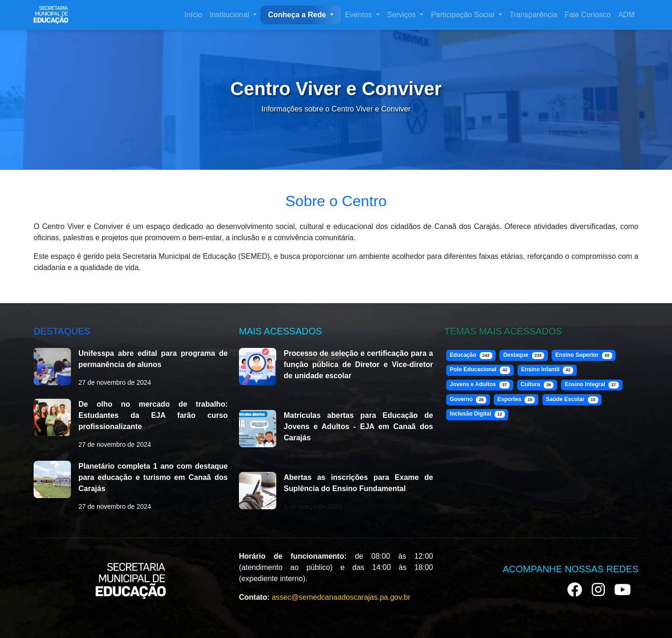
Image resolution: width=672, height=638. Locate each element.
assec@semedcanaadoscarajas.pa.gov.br (341, 597)
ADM (626, 15)
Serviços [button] (403, 15)
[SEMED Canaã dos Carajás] (51, 15)
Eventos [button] (359, 15)
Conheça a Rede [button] (298, 15)
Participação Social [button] (464, 15)
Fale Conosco (588, 15)
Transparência (533, 15)
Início (193, 15)
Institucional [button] (230, 15)
